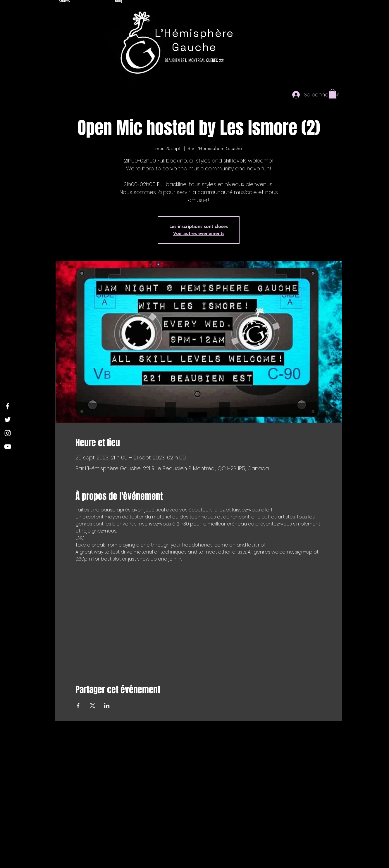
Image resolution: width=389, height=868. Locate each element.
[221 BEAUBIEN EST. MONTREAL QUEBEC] (194, 60)
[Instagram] (8, 433)
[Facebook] (8, 406)
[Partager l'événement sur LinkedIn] (107, 706)
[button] (333, 94)
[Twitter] (8, 420)
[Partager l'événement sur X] (93, 706)
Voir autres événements (199, 233)
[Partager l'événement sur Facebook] (78, 706)
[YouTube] (8, 447)
